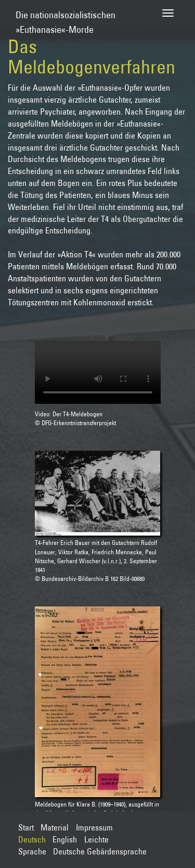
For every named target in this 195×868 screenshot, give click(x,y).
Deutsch (32, 839)
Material (55, 827)
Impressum (94, 827)
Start (26, 827)
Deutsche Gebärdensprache (100, 851)
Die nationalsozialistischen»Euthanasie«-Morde (66, 17)
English (65, 839)
